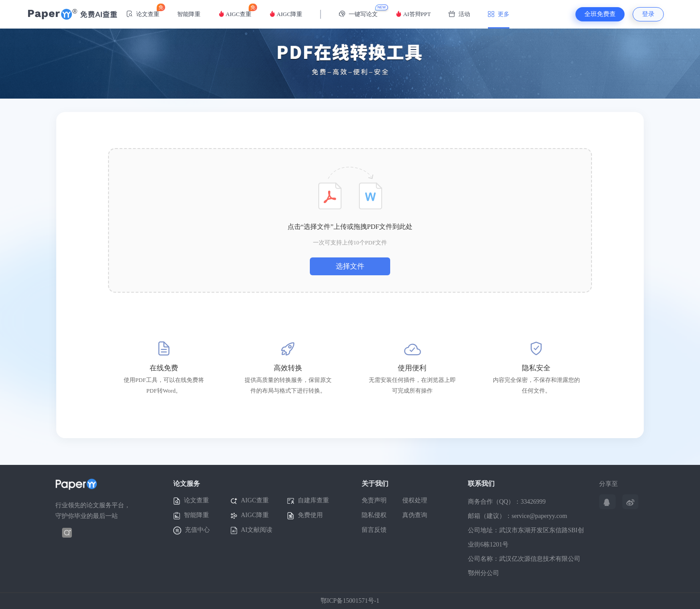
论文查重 (143, 10)
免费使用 (305, 516)
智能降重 (189, 14)
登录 (648, 14)
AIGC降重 (286, 14)
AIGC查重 (235, 10)
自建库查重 (308, 501)
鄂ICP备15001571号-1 (350, 601)
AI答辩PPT (413, 14)
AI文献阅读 (252, 530)
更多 (499, 14)
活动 (459, 14)
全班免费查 (600, 14)
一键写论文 (358, 14)
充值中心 (192, 530)
